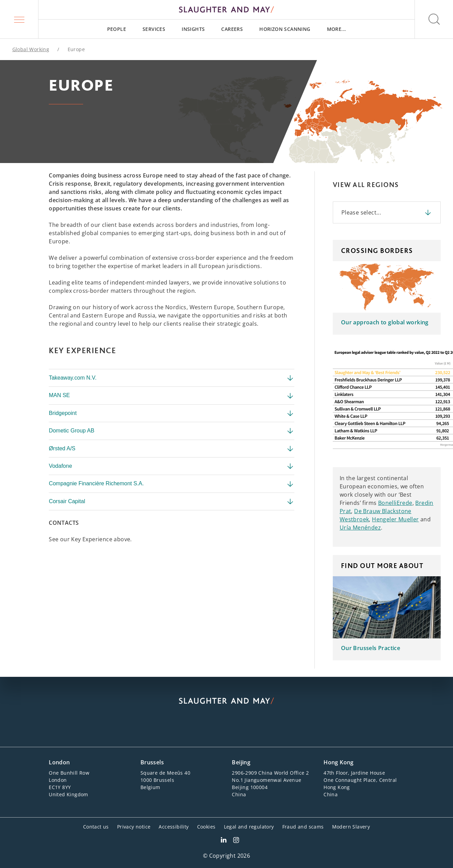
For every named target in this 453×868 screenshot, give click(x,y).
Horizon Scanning (285, 29)
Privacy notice (134, 827)
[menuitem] (117, 29)
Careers (232, 29)
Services (154, 29)
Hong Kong (339, 762)
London (59, 762)
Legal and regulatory (249, 827)
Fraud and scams (303, 827)
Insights (193, 29)
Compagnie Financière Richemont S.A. (172, 484)
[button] (19, 19)
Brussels (152, 762)
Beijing (241, 762)
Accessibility (174, 827)
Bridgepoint (172, 413)
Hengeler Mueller (395, 519)
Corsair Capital (172, 501)
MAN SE (172, 396)
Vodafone (172, 466)
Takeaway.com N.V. (172, 378)
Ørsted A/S (172, 449)
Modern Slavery (351, 827)
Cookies (206, 827)
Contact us (96, 827)
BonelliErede (395, 503)
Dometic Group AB (172, 431)
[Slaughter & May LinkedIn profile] (224, 841)
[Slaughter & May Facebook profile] (236, 841)
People (117, 29)
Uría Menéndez (360, 528)
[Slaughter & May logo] (226, 10)
